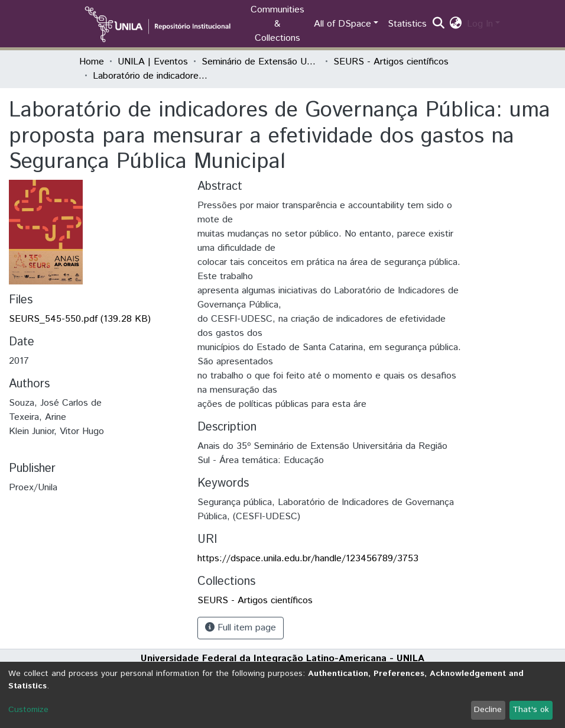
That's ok (531, 710)
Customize (28, 710)
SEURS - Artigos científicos (391, 62)
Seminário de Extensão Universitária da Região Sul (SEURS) (261, 62)
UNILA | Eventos (153, 62)
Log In (480, 24)
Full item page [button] (241, 628)
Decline (488, 710)
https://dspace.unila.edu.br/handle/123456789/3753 (308, 559)
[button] (456, 24)
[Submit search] (439, 24)
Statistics (407, 24)
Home (92, 62)
